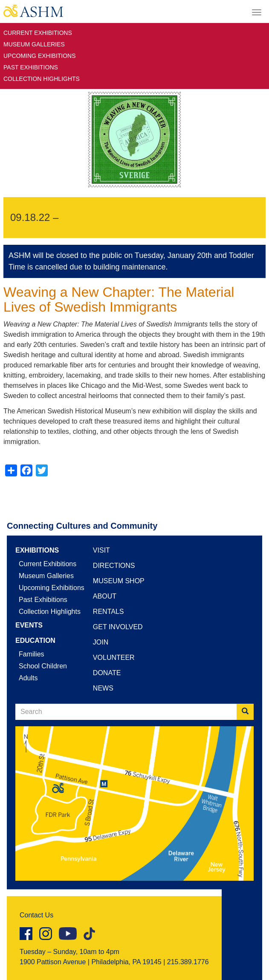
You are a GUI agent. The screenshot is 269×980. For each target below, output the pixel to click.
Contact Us (36, 915)
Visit (101, 550)
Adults (28, 678)
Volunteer (114, 658)
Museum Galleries (34, 44)
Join (101, 642)
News (103, 688)
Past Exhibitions (31, 67)
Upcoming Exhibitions (40, 56)
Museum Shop (119, 581)
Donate (107, 673)
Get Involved (118, 627)
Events (29, 625)
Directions (114, 566)
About (105, 596)
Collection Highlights (42, 79)
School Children (43, 666)
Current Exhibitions (38, 33)
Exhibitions (37, 550)
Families (32, 654)
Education (35, 640)
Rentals (108, 612)
